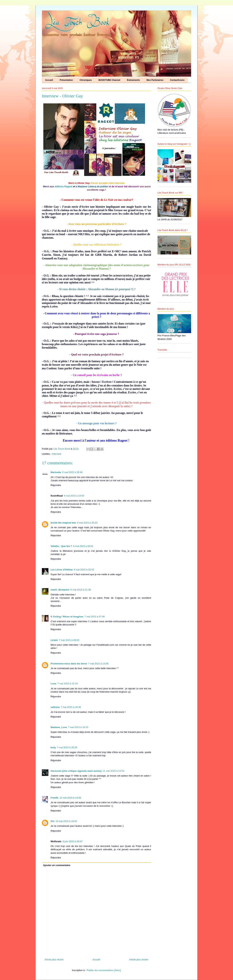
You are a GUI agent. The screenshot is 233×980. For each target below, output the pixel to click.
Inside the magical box (63, 523)
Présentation (66, 80)
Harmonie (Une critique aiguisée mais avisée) (76, 771)
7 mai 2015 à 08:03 (69, 640)
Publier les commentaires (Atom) (104, 970)
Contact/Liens (177, 80)
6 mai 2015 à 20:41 (83, 546)
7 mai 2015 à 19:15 (78, 727)
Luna (53, 684)
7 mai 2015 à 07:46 (95, 617)
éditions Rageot (64, 186)
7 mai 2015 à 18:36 (71, 707)
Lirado (54, 640)
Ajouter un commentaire (57, 865)
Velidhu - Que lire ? (61, 546)
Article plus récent (54, 960)
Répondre (56, 485)
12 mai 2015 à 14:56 (70, 798)
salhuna (55, 707)
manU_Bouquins (60, 590)
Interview (57, 454)
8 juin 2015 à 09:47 (73, 841)
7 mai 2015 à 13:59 (98, 664)
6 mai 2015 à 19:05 (74, 496)
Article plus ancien (139, 960)
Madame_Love (59, 727)
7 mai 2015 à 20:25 (67, 747)
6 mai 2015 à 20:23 (87, 523)
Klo (53, 821)
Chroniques (86, 80)
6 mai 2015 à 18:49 (72, 472)
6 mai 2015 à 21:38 (81, 590)
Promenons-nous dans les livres (69, 664)
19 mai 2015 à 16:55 (66, 821)
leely (53, 747)
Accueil (49, 80)
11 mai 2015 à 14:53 (113, 771)
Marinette (56, 472)
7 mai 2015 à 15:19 (67, 684)
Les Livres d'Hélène (62, 570)
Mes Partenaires (155, 80)
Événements (133, 80)
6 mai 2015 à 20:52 (84, 570)
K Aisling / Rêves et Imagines (67, 617)
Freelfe (55, 798)
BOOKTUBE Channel (109, 80)
